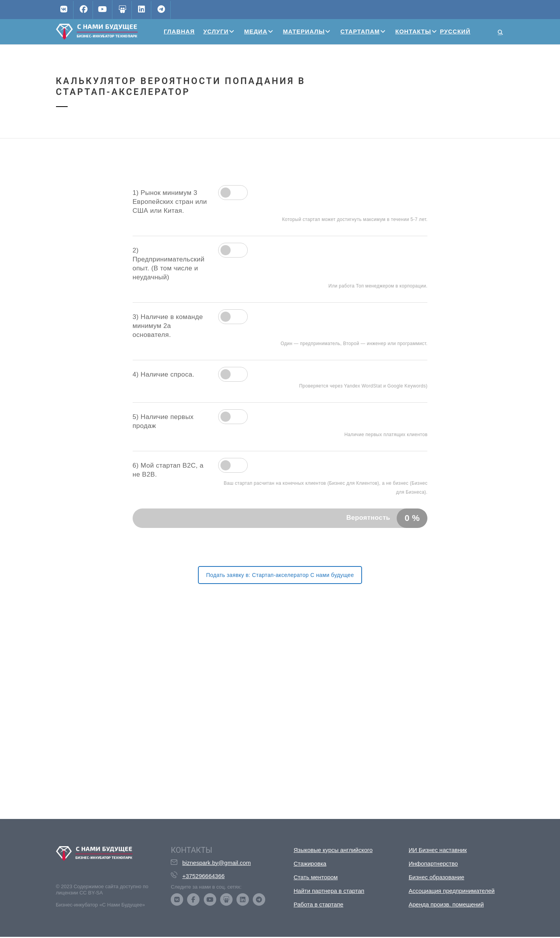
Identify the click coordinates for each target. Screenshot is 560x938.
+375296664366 (204, 876)
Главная (179, 31)
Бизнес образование (437, 877)
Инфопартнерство (433, 863)
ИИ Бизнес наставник (438, 850)
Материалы (304, 31)
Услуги (216, 31)
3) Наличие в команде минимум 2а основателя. (168, 326)
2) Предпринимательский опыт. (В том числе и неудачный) (169, 264)
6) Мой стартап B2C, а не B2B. (168, 470)
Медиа (256, 31)
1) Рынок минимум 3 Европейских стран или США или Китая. (170, 202)
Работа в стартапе (318, 904)
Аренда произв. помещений (446, 904)
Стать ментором (316, 877)
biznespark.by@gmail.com (217, 863)
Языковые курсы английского (333, 850)
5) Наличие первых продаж (163, 421)
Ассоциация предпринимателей (452, 891)
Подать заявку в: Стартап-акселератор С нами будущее (280, 575)
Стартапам (360, 31)
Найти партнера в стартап (329, 891)
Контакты (413, 31)
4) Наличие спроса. (164, 374)
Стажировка (310, 863)
